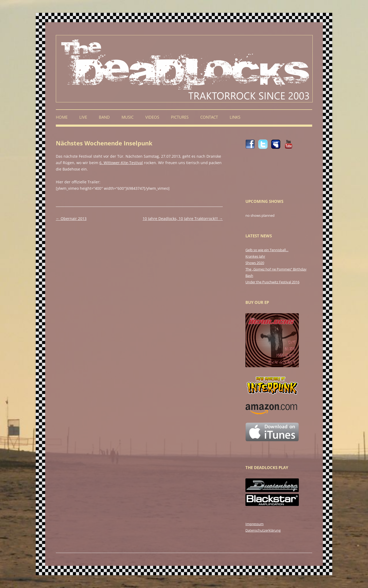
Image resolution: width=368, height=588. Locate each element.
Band (104, 117)
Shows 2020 (255, 263)
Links (235, 117)
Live (83, 117)
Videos (152, 117)
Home (62, 117)
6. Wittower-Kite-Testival (121, 163)
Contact (209, 117)
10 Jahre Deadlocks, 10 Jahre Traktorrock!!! (183, 218)
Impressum (255, 524)
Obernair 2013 (71, 218)
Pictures (180, 117)
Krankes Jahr (255, 256)
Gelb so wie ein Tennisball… (267, 250)
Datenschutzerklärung (263, 530)
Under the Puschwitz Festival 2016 (272, 282)
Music (128, 117)
